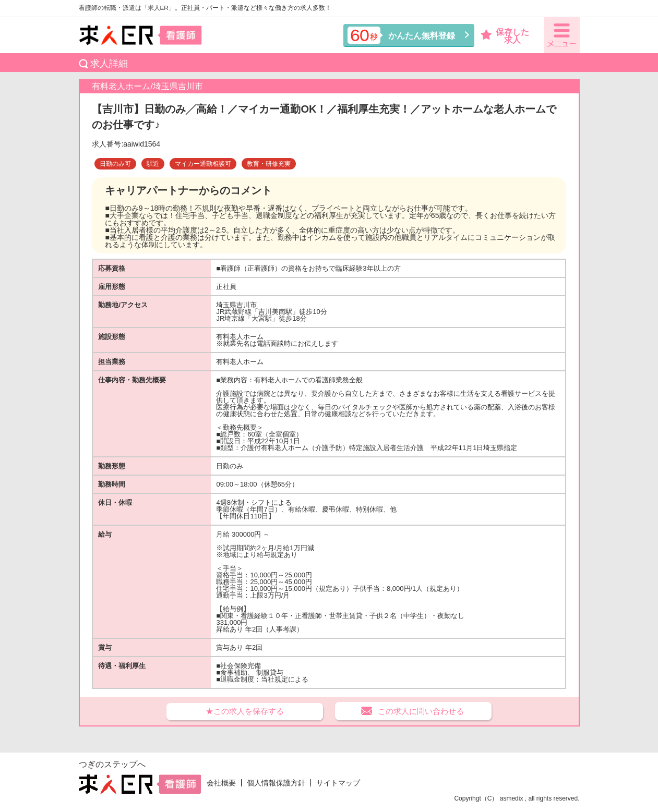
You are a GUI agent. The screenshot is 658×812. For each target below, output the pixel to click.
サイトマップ (338, 783)
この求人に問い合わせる (421, 711)
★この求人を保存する (245, 711)
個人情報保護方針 (276, 783)
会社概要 (221, 783)
